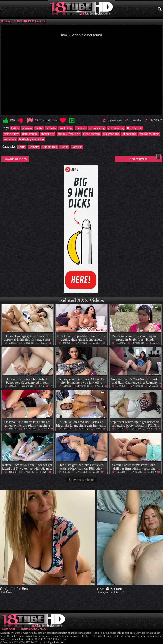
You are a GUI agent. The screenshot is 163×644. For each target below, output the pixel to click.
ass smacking (111, 134)
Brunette (51, 128)
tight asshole (30, 134)
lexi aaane (10, 139)
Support (9, 629)
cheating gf (48, 134)
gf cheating (129, 134)
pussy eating (97, 128)
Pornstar (77, 147)
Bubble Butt (134, 128)
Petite (39, 128)
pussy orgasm (91, 134)
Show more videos (81, 480)
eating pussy (11, 134)
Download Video (15, 159)
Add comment (145, 158)
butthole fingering (69, 134)
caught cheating (149, 134)
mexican (81, 128)
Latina (15, 128)
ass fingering (116, 128)
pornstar (27, 128)
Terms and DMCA (33, 629)
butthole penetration (32, 139)
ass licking (66, 128)
